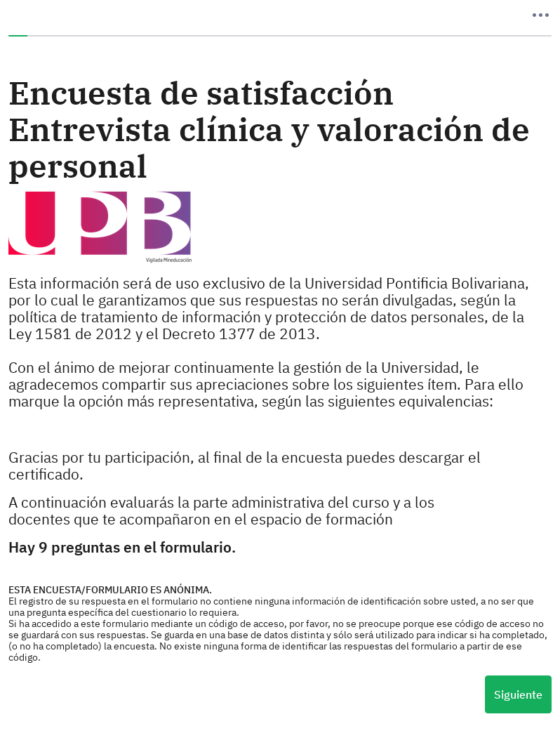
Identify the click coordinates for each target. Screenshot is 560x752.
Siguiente (518, 694)
